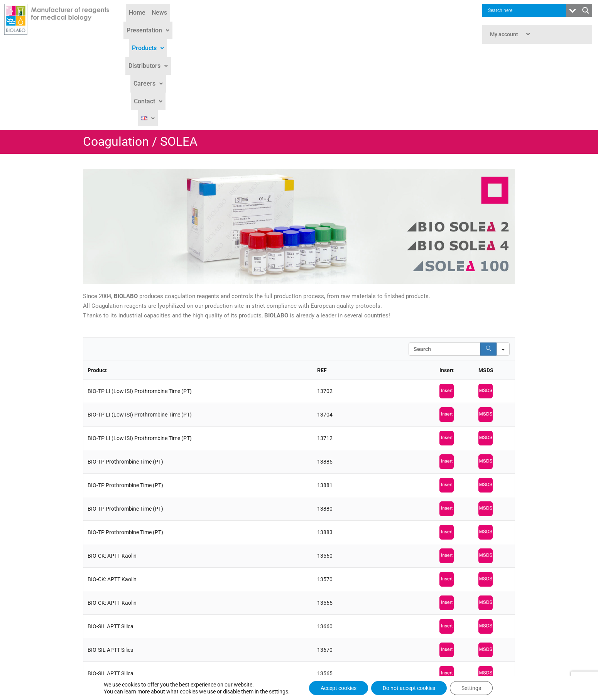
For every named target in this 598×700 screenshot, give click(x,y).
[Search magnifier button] (586, 10)
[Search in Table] (444, 267)
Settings (471, 688)
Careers (360, 24)
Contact (395, 24)
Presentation (234, 24)
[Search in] (503, 267)
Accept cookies (339, 688)
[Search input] (526, 10)
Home (177, 24)
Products (278, 24)
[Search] (488, 267)
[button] (234, 24)
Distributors (320, 24)
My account (511, 34)
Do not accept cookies (409, 688)
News (199, 24)
